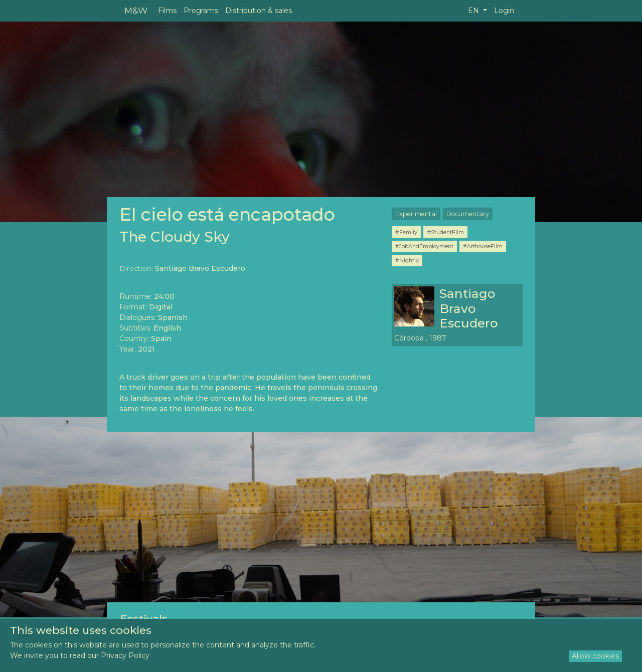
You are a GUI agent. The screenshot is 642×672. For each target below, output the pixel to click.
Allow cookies (595, 656)
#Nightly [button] (407, 260)
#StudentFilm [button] (445, 232)
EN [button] (474, 11)
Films (167, 11)
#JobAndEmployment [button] (424, 246)
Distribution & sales (259, 11)
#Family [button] (406, 232)
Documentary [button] (468, 214)
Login (504, 11)
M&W (136, 10)
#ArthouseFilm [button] (483, 246)
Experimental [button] (416, 214)
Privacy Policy (125, 655)
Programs (201, 11)
